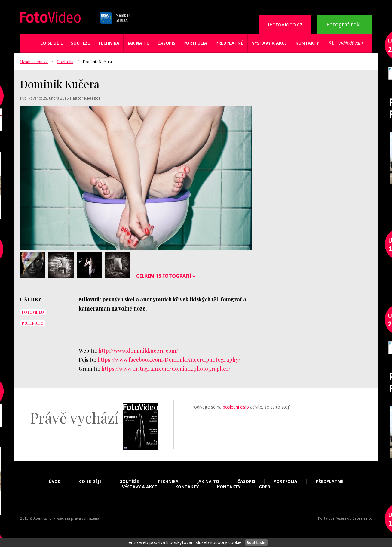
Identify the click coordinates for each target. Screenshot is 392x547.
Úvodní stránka (34, 62)
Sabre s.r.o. (362, 518)
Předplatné (229, 43)
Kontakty (307, 43)
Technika (109, 43)
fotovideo (33, 312)
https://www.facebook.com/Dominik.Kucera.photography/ (169, 360)
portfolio (33, 323)
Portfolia (195, 43)
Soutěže (80, 43)
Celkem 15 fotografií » (166, 276)
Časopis (166, 43)
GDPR (265, 487)
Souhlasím (256, 543)
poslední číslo (236, 407)
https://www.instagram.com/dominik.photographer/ (166, 369)
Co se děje (52, 43)
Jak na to (139, 43)
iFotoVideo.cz (285, 24)
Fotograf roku (345, 24)
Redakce (92, 98)
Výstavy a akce (269, 43)
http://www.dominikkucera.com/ (138, 351)
